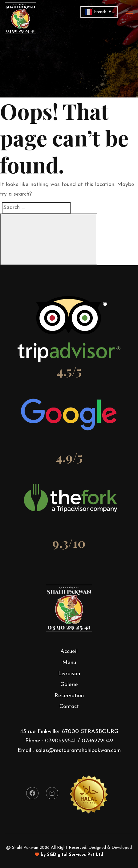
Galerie (69, 685)
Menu (69, 663)
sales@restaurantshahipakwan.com (78, 751)
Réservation (69, 696)
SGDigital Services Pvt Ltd (75, 855)
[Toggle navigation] (130, 11)
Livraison (69, 674)
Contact (69, 707)
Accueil (69, 652)
